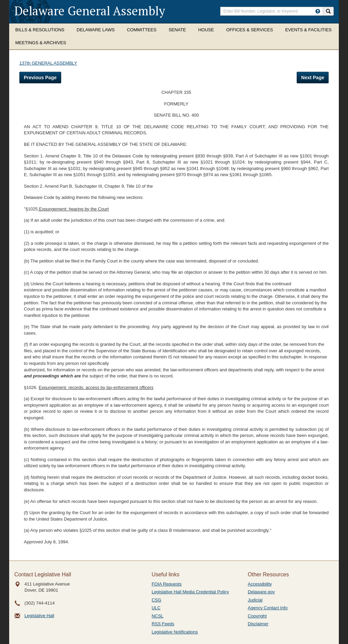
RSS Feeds (163, 624)
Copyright (257, 616)
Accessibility (260, 584)
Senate (177, 30)
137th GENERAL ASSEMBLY (48, 63)
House (206, 30)
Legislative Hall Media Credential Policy (190, 592)
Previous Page (40, 78)
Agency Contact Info (268, 608)
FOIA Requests (167, 584)
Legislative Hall (39, 616)
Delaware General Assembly (90, 11)
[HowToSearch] (318, 11)
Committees (142, 30)
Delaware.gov (261, 592)
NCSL (158, 616)
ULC (156, 608)
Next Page (313, 78)
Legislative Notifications (175, 632)
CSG (156, 600)
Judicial (255, 600)
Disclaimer (258, 624)
